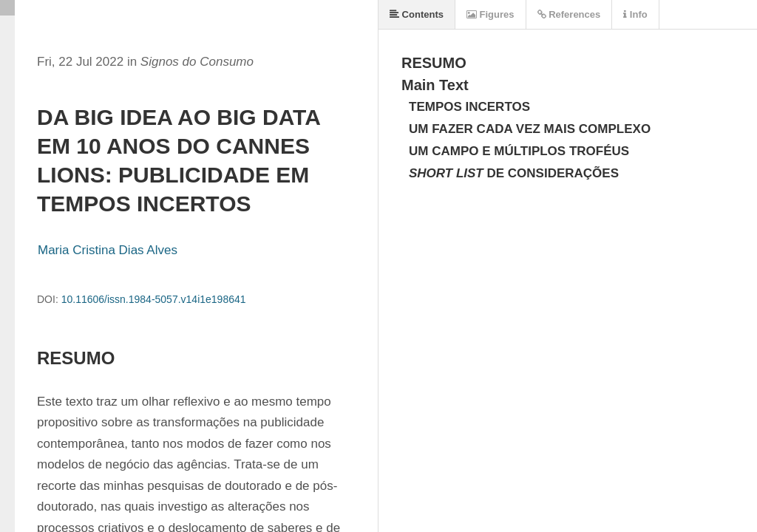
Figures (490, 14)
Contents (417, 14)
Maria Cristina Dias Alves (108, 250)
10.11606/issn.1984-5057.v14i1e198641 (154, 299)
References (569, 14)
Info (635, 14)
